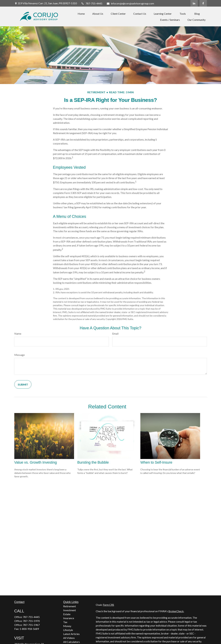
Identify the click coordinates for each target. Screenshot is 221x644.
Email (115, 334)
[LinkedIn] (194, 3)
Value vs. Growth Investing (36, 462)
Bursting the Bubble (93, 462)
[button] (81, 13)
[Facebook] (203, 3)
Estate (67, 614)
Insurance (69, 618)
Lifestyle (68, 630)
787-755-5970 (31, 621)
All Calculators (71, 642)
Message (19, 355)
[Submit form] (23, 384)
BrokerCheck (176, 611)
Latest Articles (71, 634)
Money (67, 626)
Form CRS (108, 605)
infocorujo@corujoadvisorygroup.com (130, 3)
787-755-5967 (31, 625)
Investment (70, 610)
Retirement (70, 606)
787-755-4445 (92, 3)
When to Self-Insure (156, 462)
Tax (65, 622)
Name (18, 334)
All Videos (69, 638)
